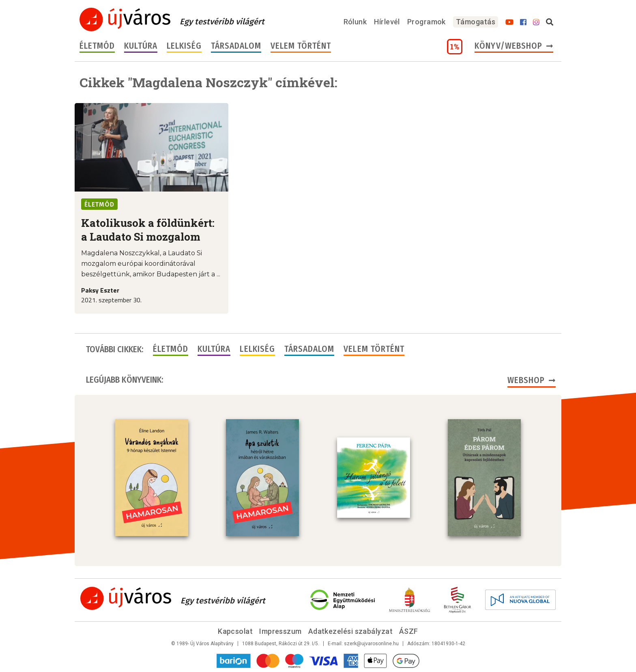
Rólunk (355, 22)
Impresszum (280, 631)
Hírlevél (387, 22)
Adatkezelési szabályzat (350, 631)
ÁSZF (409, 631)
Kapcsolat (235, 631)
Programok (427, 22)
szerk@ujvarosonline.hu (371, 644)
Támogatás (476, 22)
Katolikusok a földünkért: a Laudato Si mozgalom (148, 230)
